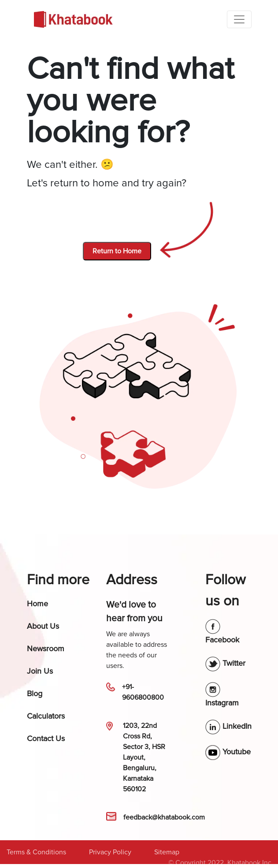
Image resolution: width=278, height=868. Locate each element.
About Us (43, 626)
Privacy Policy (110, 852)
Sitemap (167, 852)
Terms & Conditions (36, 852)
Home (37, 604)
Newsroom (46, 649)
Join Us (40, 671)
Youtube (228, 752)
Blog (35, 694)
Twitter (225, 663)
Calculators (46, 716)
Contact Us (46, 738)
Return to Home (117, 251)
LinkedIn (228, 726)
